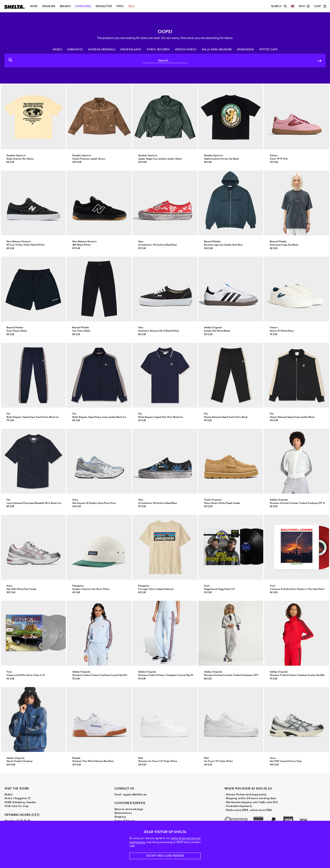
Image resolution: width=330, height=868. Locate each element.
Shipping (120, 817)
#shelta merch (186, 49)
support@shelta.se (135, 794)
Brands (65, 6)
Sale (132, 6)
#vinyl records (158, 49)
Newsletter (104, 6)
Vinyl (120, 6)
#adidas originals (102, 49)
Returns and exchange (129, 809)
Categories (83, 6)
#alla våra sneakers (217, 49)
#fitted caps (268, 49)
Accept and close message (165, 856)
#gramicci (75, 49)
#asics (57, 49)
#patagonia (246, 49)
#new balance (131, 49)
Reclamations (123, 813)
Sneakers (49, 6)
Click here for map (16, 806)
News (34, 6)
